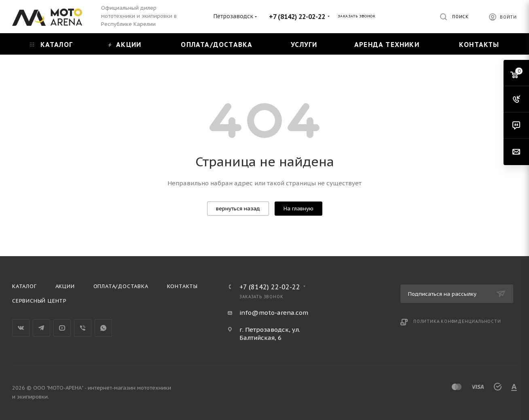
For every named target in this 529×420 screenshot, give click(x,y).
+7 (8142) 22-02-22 (297, 17)
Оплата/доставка (121, 286)
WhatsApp (103, 328)
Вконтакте (21, 328)
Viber (83, 328)
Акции (65, 286)
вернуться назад (238, 209)
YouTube (62, 328)
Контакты (182, 286)
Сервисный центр (39, 301)
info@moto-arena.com (274, 313)
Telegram (41, 328)
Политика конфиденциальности (457, 321)
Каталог (24, 286)
